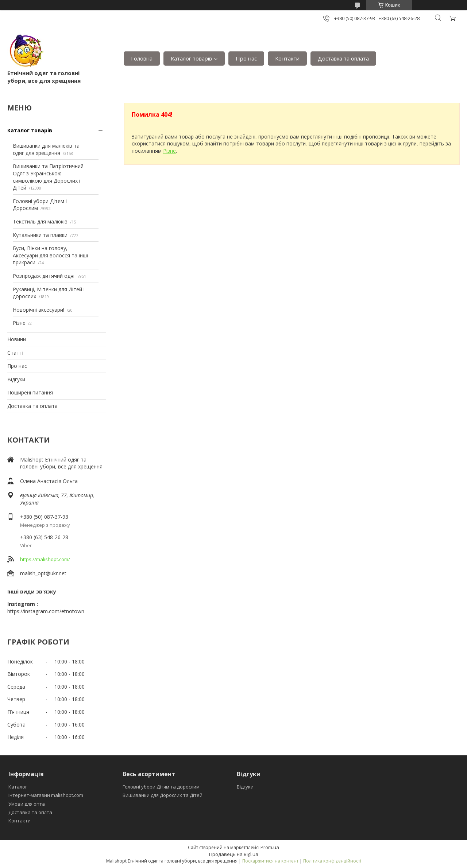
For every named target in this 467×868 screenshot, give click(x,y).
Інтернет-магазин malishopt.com (46, 795)
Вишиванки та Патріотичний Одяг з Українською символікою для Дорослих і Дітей (48, 177)
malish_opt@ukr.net (43, 573)
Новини (17, 339)
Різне (19, 323)
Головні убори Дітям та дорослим (161, 787)
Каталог (18, 787)
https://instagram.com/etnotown (46, 611)
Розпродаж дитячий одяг (44, 276)
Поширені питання (30, 392)
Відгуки (16, 379)
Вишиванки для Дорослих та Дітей (163, 795)
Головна (142, 58)
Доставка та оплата (343, 58)
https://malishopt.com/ (45, 559)
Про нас (246, 58)
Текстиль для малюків (40, 221)
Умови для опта (27, 804)
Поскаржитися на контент (270, 861)
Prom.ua (270, 847)
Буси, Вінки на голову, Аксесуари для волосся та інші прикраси (50, 255)
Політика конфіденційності (332, 861)
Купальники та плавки (40, 235)
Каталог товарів (191, 58)
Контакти (287, 58)
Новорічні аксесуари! (38, 310)
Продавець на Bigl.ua (234, 854)
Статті (15, 353)
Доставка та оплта (30, 812)
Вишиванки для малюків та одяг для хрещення (46, 149)
